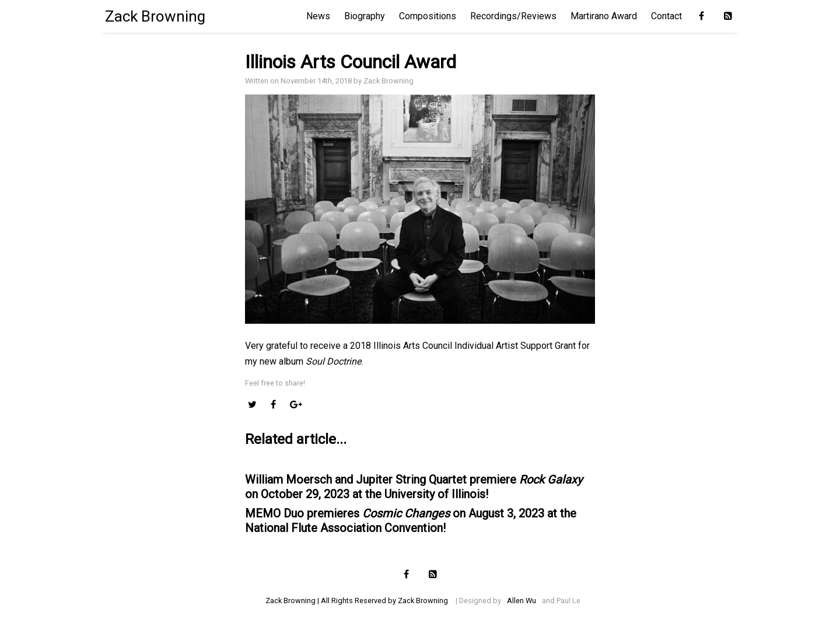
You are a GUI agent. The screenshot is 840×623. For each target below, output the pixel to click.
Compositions (428, 16)
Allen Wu (521, 601)
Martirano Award (604, 16)
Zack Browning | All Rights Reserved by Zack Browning (357, 601)
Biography (365, 16)
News (318, 16)
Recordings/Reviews (513, 16)
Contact (666, 16)
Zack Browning (155, 16)
